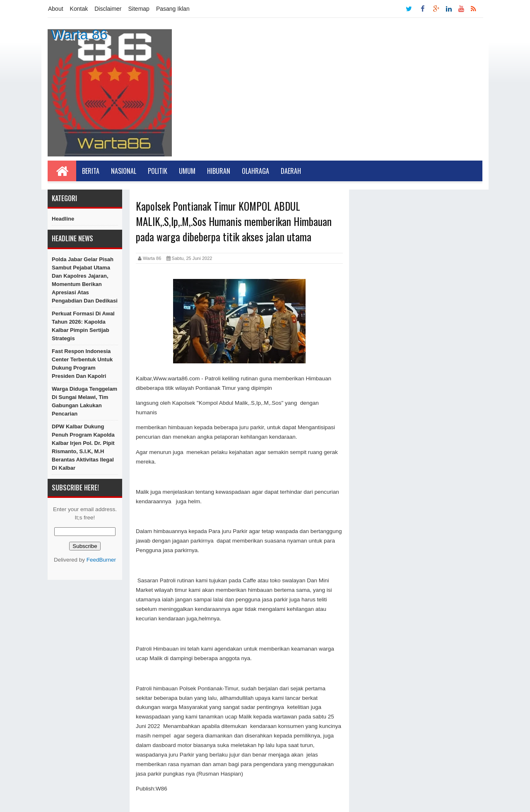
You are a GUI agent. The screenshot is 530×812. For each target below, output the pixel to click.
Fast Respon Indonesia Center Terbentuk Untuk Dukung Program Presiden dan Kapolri (82, 364)
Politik (158, 171)
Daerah (291, 171)
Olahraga (255, 171)
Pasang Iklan (173, 9)
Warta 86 (79, 34)
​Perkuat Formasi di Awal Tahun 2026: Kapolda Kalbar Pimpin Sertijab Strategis (83, 326)
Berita (91, 171)
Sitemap (139, 9)
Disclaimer (108, 9)
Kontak (79, 9)
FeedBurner (101, 560)
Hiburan (219, 171)
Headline (63, 219)
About (56, 9)
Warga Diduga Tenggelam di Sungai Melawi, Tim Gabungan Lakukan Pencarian (84, 401)
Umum (187, 171)
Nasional (124, 171)
